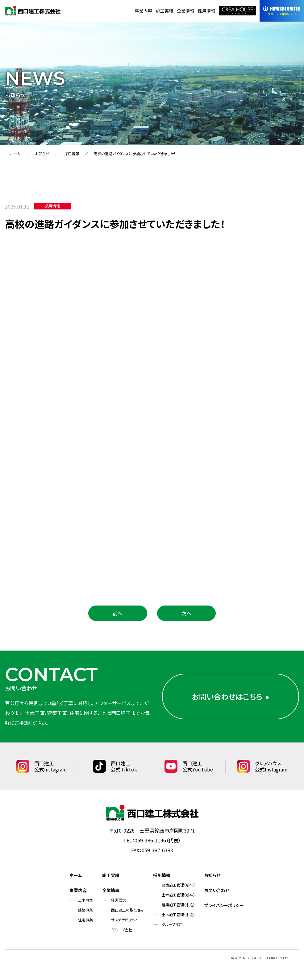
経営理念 (119, 900)
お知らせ (42, 153)
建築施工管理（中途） (178, 905)
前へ (118, 613)
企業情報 (185, 11)
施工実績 (164, 11)
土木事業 (85, 900)
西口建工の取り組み (127, 910)
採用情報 (206, 11)
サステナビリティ (124, 920)
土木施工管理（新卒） (178, 895)
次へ (186, 613)
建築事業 (85, 910)
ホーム (15, 153)
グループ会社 (122, 930)
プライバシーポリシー (224, 905)
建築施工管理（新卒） (178, 885)
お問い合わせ (217, 890)
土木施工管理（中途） (178, 914)
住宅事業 (85, 920)
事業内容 (144, 11)
